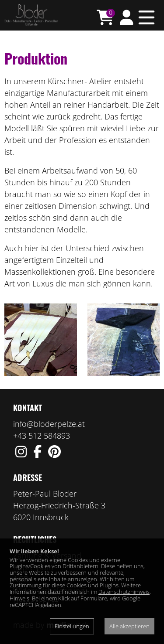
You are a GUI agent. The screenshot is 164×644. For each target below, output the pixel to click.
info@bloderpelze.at (49, 424)
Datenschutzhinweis (124, 592)
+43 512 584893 (42, 436)
